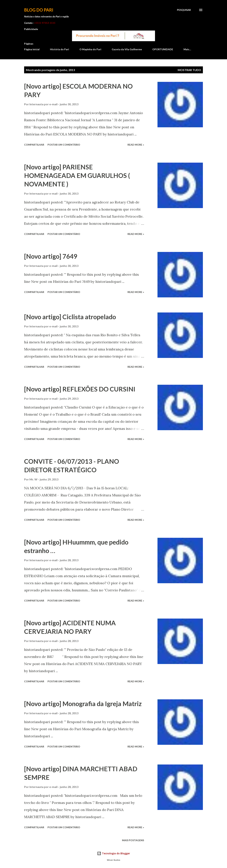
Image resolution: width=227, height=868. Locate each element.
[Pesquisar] (184, 10)
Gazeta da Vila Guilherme (127, 49)
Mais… (187, 49)
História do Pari (59, 49)
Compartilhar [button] (34, 145)
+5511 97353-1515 (45, 23)
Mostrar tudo (189, 70)
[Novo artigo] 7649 (51, 256)
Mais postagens (133, 840)
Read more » (136, 145)
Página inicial (32, 49)
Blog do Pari (39, 10)
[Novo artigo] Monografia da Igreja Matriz (83, 704)
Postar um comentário (64, 145)
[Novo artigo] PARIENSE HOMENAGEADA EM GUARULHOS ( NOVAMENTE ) (77, 175)
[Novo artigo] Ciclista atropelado (70, 317)
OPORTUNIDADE (163, 49)
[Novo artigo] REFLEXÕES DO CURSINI (80, 389)
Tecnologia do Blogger (113, 853)
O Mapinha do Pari (90, 49)
